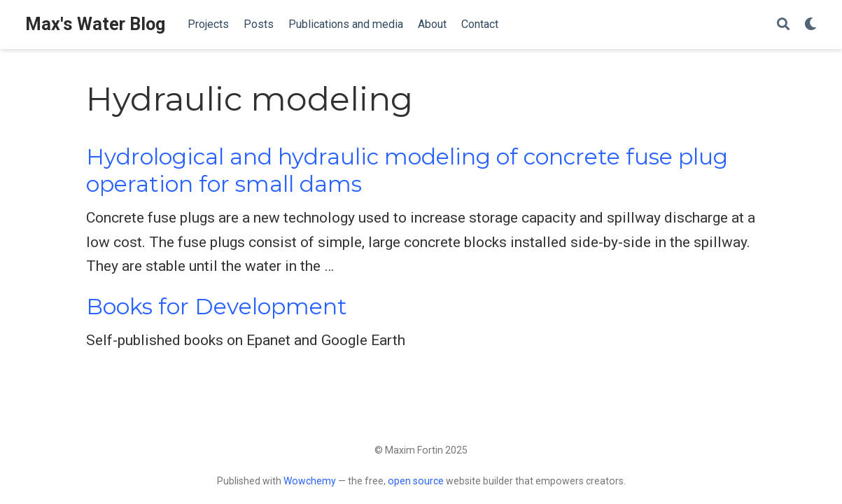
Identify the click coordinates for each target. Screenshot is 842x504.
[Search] (783, 25)
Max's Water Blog (95, 24)
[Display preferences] (811, 25)
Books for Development (217, 307)
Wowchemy (310, 481)
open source (416, 481)
